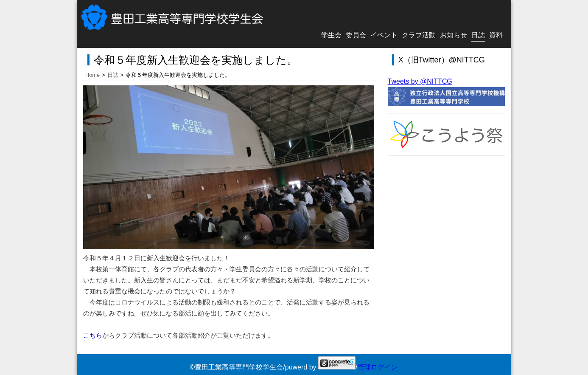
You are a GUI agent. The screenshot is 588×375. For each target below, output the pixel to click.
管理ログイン (378, 367)
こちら (93, 335)
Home (92, 75)
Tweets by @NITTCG (420, 81)
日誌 (113, 75)
